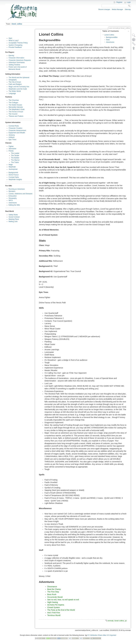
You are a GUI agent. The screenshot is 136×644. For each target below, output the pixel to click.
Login (129, 2)
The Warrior (15, 160)
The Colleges (13, 103)
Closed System (54, 607)
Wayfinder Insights (15, 179)
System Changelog (16, 45)
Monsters (12, 191)
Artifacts (12, 137)
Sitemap (128, 9)
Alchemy (12, 135)
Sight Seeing (53, 602)
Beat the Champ (54, 589)
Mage (11, 165)
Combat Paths (14, 177)
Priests (11, 151)
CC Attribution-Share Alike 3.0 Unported (102, 635)
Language (12, 93)
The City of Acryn (15, 82)
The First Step (53, 592)
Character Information (16, 58)
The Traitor (15, 162)
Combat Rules (14, 126)
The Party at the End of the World (61, 610)
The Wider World (15, 91)
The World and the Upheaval (19, 78)
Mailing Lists (13, 221)
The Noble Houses (15, 105)
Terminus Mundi (54, 615)
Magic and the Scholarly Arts (19, 87)
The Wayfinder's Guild (17, 109)
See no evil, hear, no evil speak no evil (63, 600)
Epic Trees (12, 140)
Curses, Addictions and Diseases (21, 194)
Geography (13, 80)
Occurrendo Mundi (55, 597)
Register (119, 2)
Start (10, 38)
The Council (13, 114)
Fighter (11, 146)
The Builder (15, 158)
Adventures (13, 203)
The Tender (15, 156)
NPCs (11, 200)
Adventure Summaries (17, 62)
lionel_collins (17, 24)
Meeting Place (14, 219)
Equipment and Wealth (17, 133)
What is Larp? (14, 41)
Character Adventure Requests (20, 60)
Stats (108, 40)
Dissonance (52, 587)
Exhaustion (13, 196)
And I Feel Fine (54, 613)
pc (126, 621)
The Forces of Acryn (16, 112)
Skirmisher (12, 149)
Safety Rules (13, 215)
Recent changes (104, 9)
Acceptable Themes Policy (18, 43)
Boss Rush (52, 594)
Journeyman (13, 169)
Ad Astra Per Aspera (56, 605)
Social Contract (14, 217)
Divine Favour (14, 175)
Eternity (11, 56)
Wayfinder (12, 167)
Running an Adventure (17, 189)
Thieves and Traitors (16, 116)
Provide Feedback (15, 47)
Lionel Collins (109, 35)
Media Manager (117, 9)
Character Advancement (17, 130)
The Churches (14, 100)
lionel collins (119, 621)
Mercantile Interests (16, 107)
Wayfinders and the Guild (18, 89)
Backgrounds (13, 173)
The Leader (15, 153)
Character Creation (16, 128)
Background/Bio (112, 37)
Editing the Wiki (14, 205)
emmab (110, 621)
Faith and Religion (15, 84)
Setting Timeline (14, 65)
